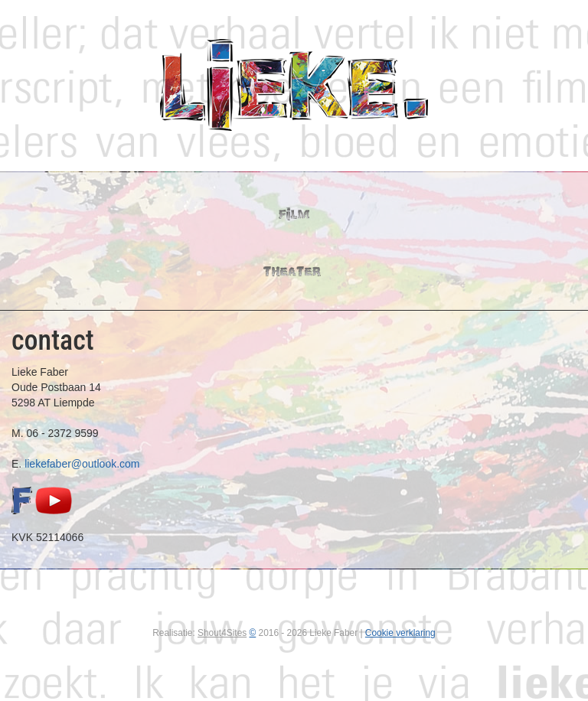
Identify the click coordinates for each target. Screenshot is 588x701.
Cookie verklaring (400, 633)
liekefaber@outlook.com (82, 464)
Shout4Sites (222, 633)
